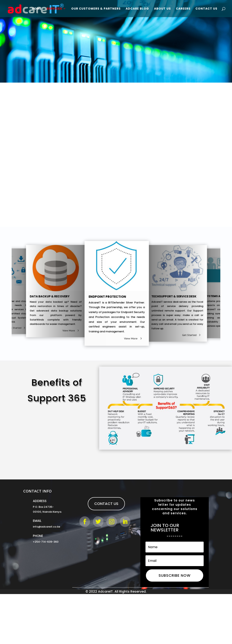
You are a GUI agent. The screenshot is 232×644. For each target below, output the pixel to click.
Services (54, 9)
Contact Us (206, 9)
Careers (183, 9)
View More (128, 334)
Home (37, 9)
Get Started (13, 328)
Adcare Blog (137, 9)
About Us (162, 9)
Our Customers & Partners (96, 9)
